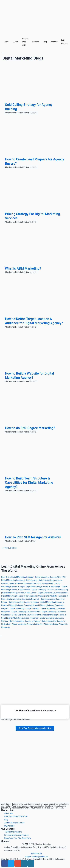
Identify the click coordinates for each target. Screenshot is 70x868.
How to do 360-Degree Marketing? (30, 428)
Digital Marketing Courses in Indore (53, 593)
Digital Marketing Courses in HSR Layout (19, 593)
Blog (45, 42)
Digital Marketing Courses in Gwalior (27, 624)
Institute (54, 42)
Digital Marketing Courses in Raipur (25, 608)
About (16, 42)
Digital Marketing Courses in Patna (26, 615)
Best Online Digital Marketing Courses (17, 577)
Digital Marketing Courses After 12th (50, 577)
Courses (36, 42)
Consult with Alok (25, 42)
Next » (14, 548)
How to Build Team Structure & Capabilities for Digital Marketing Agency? (29, 483)
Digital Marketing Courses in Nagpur (25, 621)
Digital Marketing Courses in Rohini (24, 605)
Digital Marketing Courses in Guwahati (23, 599)
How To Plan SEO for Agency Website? (33, 537)
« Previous (7, 548)
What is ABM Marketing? (23, 269)
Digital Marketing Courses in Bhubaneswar (19, 580)
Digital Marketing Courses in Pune (26, 612)
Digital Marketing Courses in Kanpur (24, 602)
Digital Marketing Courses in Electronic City (50, 590)
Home (7, 42)
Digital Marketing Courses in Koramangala (19, 596)
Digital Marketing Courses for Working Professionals (31, 583)
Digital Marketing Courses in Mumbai (23, 618)
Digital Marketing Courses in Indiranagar (44, 586)
